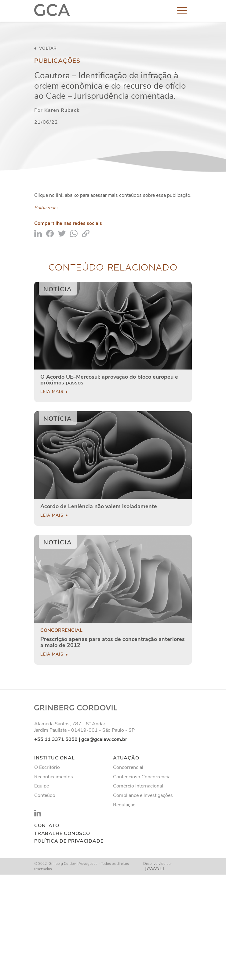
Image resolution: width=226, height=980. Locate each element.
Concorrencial (61, 630)
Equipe (42, 786)
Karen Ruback (62, 110)
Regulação (124, 805)
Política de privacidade (69, 841)
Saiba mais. (46, 208)
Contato (47, 826)
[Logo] (52, 10)
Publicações (57, 61)
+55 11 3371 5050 (56, 739)
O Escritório (47, 767)
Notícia (58, 289)
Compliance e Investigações (143, 795)
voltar (46, 48)
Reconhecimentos (54, 777)
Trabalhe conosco (62, 834)
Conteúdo (45, 795)
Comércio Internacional (138, 786)
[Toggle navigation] (182, 10)
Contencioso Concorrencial (142, 777)
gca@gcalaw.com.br (104, 739)
